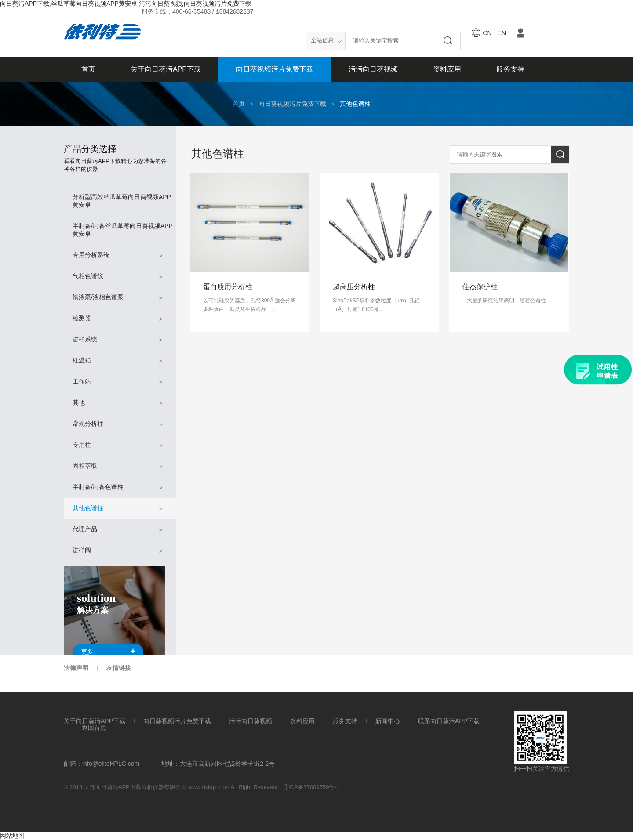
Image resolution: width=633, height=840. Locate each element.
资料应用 (447, 69)
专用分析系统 (118, 255)
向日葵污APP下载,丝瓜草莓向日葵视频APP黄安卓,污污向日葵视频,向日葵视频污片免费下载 (126, 4)
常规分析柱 (118, 424)
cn (487, 33)
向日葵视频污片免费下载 (275, 69)
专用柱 (118, 445)
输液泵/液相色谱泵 (118, 298)
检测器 (118, 319)
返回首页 (94, 728)
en (502, 33)
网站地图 (12, 836)
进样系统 (118, 340)
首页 (88, 69)
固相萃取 (118, 466)
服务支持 (510, 69)
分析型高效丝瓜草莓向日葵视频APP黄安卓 (122, 201)
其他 (118, 403)
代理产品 (118, 530)
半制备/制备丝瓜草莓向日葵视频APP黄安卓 (123, 230)
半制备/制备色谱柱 (118, 487)
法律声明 (76, 668)
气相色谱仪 (118, 277)
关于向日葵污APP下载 (166, 69)
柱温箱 (118, 361)
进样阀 (118, 551)
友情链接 (119, 668)
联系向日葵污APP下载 (449, 721)
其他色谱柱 (355, 104)
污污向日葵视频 (373, 69)
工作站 (118, 382)
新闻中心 (388, 721)
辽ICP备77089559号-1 (311, 787)
